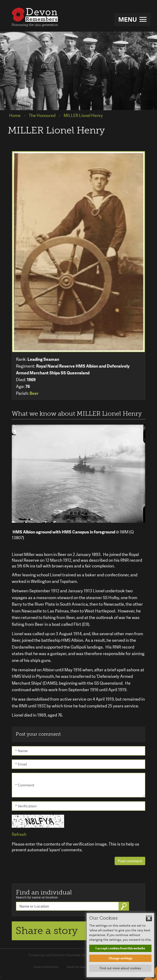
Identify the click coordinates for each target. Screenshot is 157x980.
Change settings (120, 958)
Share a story (47, 931)
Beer (34, 393)
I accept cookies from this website (120, 948)
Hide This (149, 918)
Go (124, 906)
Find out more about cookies (120, 968)
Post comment (130, 861)
